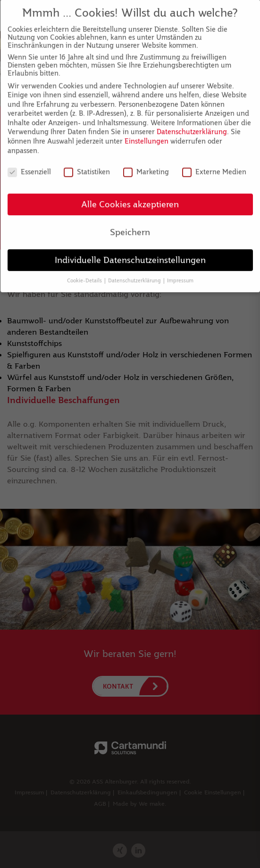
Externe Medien (214, 164)
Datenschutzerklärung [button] (135, 272)
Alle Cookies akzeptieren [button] (130, 196)
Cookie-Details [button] (85, 272)
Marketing (146, 164)
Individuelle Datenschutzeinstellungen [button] (130, 252)
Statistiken (87, 164)
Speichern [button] (130, 224)
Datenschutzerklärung (192, 124)
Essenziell (29, 164)
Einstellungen (147, 133)
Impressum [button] (180, 272)
